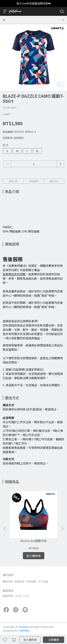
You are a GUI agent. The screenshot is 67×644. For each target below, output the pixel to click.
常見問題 (31, 581)
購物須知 (8, 581)
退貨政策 (19, 581)
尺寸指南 (43, 581)
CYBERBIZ (24, 630)
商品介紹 (13, 181)
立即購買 (54, 640)
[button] (62, 529)
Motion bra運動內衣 (34, 541)
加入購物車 (30, 640)
